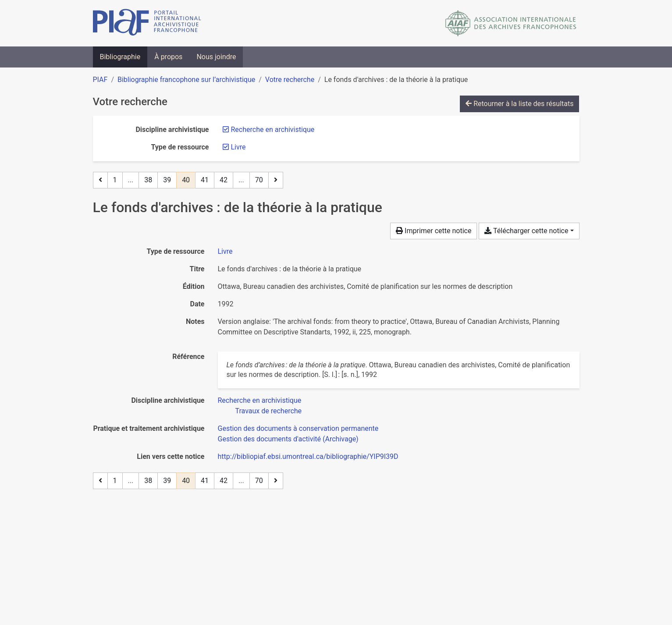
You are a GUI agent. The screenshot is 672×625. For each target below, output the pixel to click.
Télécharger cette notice (526, 231)
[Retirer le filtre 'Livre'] (238, 147)
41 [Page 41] (205, 180)
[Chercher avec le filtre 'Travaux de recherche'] (269, 411)
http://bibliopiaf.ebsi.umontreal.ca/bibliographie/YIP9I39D (308, 456)
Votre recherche (290, 80)
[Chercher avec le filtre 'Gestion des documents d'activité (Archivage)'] (288, 439)
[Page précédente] (100, 180)
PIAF (100, 80)
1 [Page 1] (115, 180)
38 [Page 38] (148, 180)
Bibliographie (120, 57)
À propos (168, 57)
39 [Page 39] (167, 180)
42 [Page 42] (224, 180)
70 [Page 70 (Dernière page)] (259, 180)
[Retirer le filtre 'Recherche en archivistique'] (273, 130)
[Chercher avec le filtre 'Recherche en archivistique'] (260, 400)
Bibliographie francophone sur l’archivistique (186, 80)
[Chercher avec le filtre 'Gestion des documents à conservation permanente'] (298, 428)
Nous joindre (216, 57)
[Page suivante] (276, 180)
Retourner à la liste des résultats (519, 104)
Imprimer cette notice (434, 231)
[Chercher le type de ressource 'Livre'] (225, 251)
